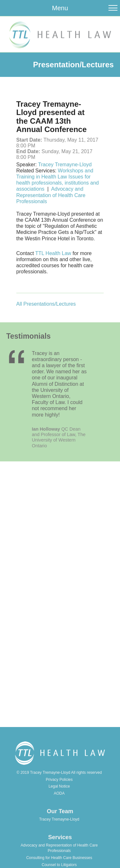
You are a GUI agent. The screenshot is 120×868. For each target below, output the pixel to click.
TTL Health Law (54, 253)
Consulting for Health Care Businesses (59, 858)
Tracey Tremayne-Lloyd (65, 165)
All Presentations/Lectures (46, 304)
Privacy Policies (59, 780)
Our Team (60, 811)
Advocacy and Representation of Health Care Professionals (51, 195)
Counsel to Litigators (59, 865)
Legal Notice (59, 786)
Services (60, 837)
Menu (60, 8)
